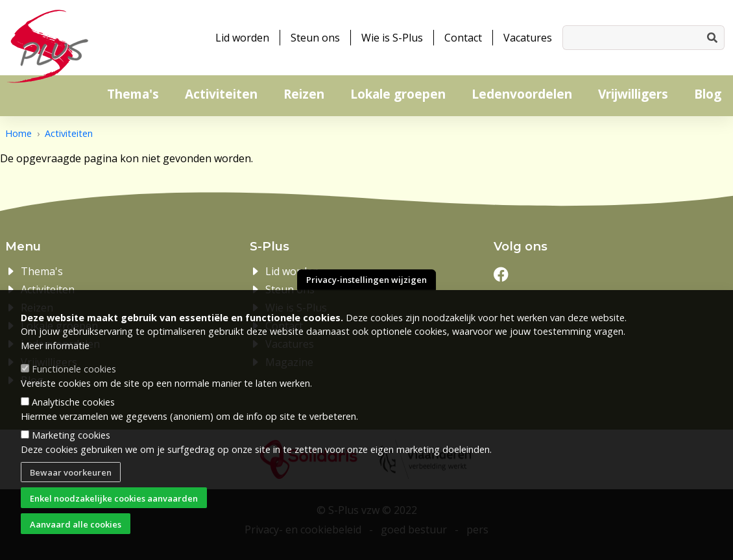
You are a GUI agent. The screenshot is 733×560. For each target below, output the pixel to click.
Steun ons (315, 38)
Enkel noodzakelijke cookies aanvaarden (114, 500)
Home (18, 133)
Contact (463, 38)
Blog (708, 94)
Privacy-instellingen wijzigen (367, 282)
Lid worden (242, 38)
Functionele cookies (74, 371)
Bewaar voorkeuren (71, 474)
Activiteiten (221, 94)
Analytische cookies (73, 404)
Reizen (304, 94)
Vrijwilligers (633, 94)
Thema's (133, 94)
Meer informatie (55, 347)
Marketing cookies (71, 437)
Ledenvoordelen (522, 94)
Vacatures (528, 38)
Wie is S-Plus (392, 38)
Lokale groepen (398, 94)
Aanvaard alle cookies (76, 526)
